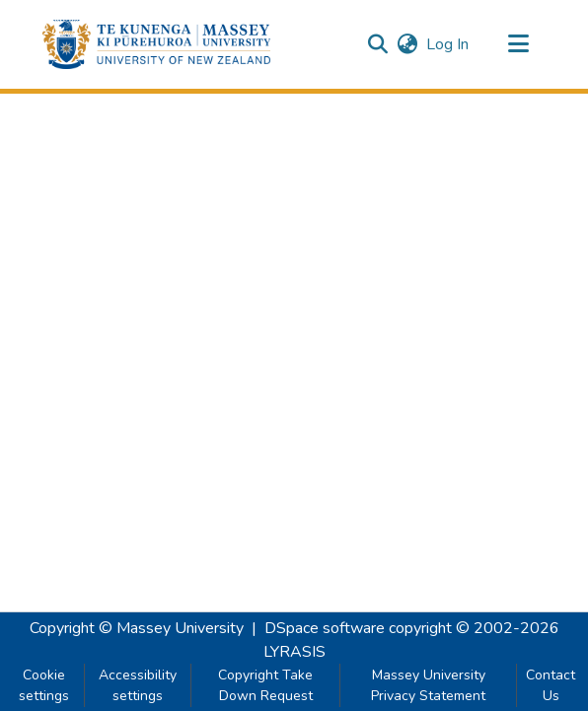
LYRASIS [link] (294, 652)
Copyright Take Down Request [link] (265, 685)
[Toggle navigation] (518, 44)
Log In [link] (448, 44)
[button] (156, 44)
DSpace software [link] (325, 628)
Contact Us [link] (551, 685)
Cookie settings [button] (44, 685)
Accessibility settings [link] (138, 685)
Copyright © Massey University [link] (137, 628)
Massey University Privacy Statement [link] (428, 685)
